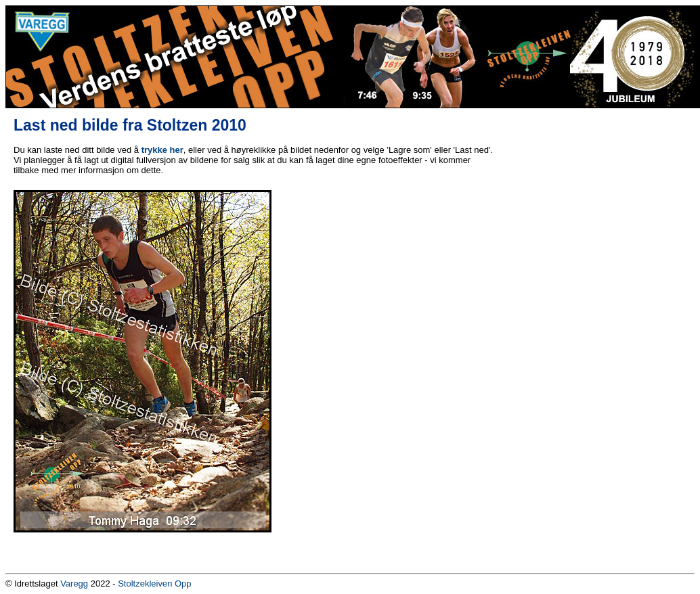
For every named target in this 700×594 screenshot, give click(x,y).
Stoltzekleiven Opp (154, 584)
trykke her (162, 150)
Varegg (74, 584)
